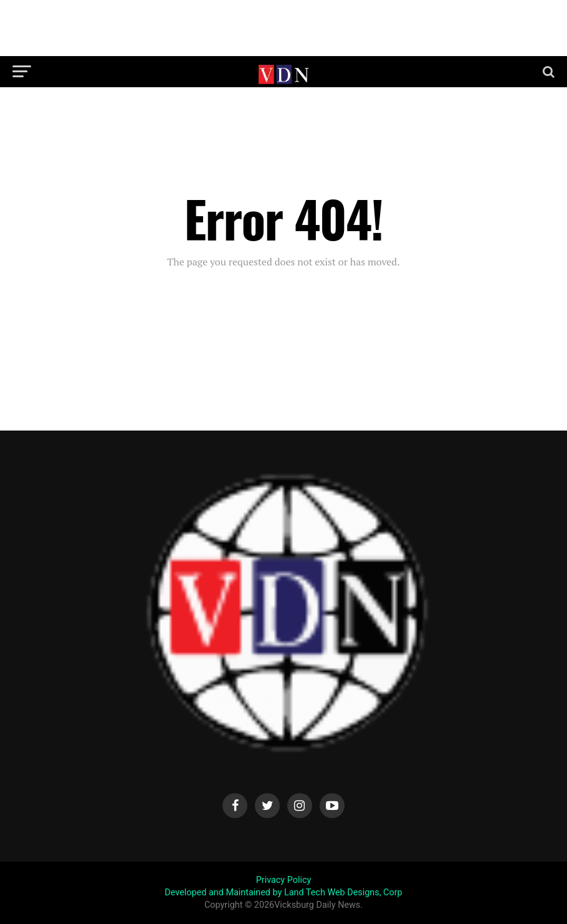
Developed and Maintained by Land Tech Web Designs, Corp (283, 893)
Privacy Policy (284, 880)
